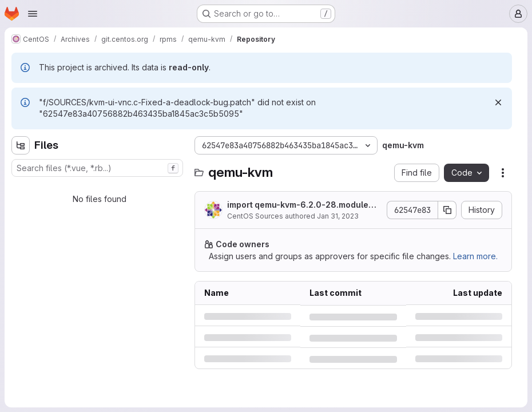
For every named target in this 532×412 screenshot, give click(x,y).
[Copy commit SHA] (447, 210)
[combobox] (97, 168)
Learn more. (475, 256)
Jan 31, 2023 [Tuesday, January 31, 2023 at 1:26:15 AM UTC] (338, 216)
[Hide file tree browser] (21, 145)
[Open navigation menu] (33, 14)
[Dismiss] (498, 102)
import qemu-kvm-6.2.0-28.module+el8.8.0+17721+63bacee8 (304, 205)
